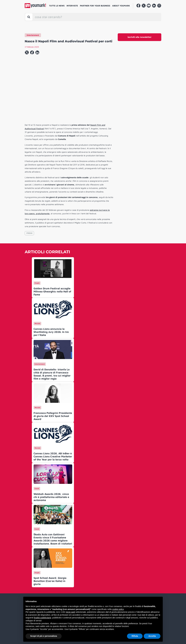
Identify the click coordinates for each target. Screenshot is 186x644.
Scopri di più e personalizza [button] (44, 636)
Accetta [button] (152, 636)
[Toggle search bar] (29, 17)
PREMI (29, 233)
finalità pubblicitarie (43, 618)
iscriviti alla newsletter (139, 37)
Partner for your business (95, 6)
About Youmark (121, 6)
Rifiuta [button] (135, 636)
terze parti (71, 612)
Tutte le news (57, 6)
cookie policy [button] (118, 609)
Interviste (72, 6)
